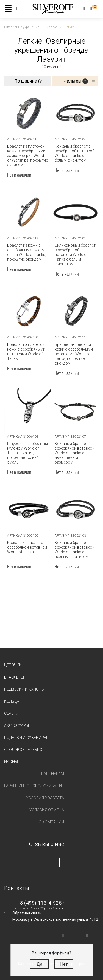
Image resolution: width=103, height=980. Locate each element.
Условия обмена (47, 810)
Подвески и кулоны (24, 689)
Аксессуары (16, 725)
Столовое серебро (23, 750)
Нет (64, 964)
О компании (51, 822)
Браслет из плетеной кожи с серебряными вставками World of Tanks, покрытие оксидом (74, 354)
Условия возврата (45, 798)
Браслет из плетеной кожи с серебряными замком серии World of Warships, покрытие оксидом (27, 156)
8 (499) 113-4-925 (41, 903)
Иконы (11, 762)
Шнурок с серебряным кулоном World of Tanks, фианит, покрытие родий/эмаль (27, 453)
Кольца (12, 701)
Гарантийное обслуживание (34, 786)
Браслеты (14, 677)
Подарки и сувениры (26, 738)
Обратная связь (27, 913)
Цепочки (13, 665)
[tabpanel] (28, 113)
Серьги (11, 713)
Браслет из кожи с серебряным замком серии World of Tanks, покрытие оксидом (27, 252)
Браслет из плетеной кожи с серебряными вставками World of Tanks (26, 351)
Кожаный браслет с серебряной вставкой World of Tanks (27, 547)
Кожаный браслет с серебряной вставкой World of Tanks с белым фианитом (75, 153)
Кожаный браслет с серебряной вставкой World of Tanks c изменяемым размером (75, 453)
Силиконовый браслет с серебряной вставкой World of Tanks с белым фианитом (75, 255)
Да (39, 964)
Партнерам (53, 774)
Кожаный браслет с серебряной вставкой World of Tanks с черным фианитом (75, 550)
